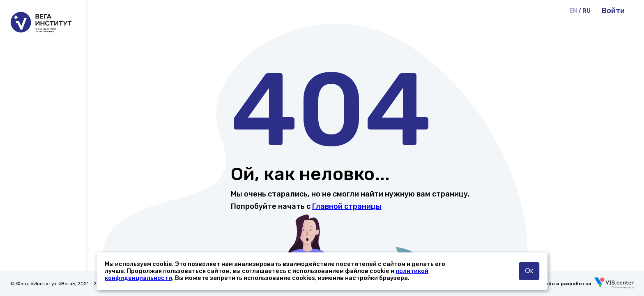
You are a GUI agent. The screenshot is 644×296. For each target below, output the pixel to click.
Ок (529, 271)
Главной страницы (347, 206)
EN (573, 11)
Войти (613, 11)
